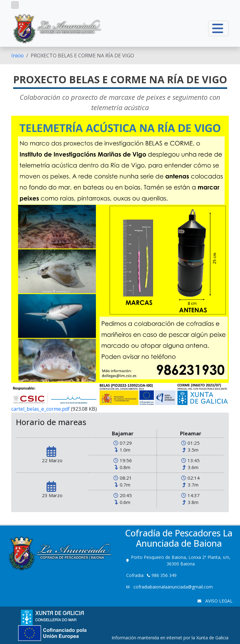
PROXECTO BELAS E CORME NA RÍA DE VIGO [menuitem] (82, 56)
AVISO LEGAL (218, 601)
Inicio (17, 56)
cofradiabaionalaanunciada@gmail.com (172, 587)
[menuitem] (17, 56)
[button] (15, 5)
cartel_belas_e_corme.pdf (40, 409)
